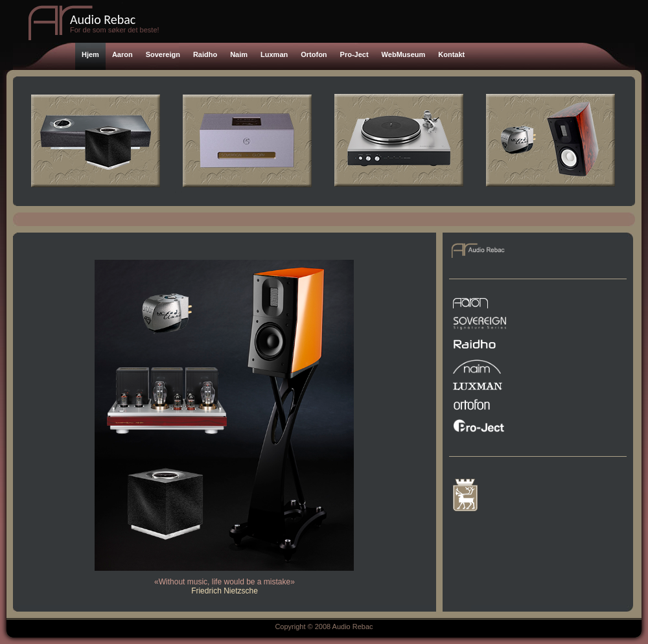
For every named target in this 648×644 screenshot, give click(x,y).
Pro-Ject (354, 54)
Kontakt (451, 54)
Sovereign (163, 54)
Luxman (274, 54)
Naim (239, 54)
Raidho (205, 54)
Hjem (90, 54)
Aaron (122, 54)
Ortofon (314, 54)
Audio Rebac (103, 19)
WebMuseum (404, 54)
